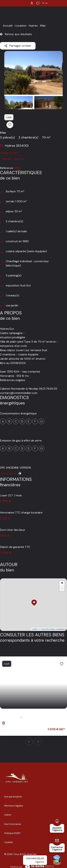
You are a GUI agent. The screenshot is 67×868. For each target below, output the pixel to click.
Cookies (9, 842)
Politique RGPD (12, 833)
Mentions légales (14, 806)
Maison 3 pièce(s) (17, 715)
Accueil (8, 26)
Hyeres (33, 26)
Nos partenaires (13, 797)
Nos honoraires (13, 824)
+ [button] (62, 583)
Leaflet (35, 629)
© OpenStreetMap (47, 629)
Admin (8, 815)
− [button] (62, 589)
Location (21, 26)
